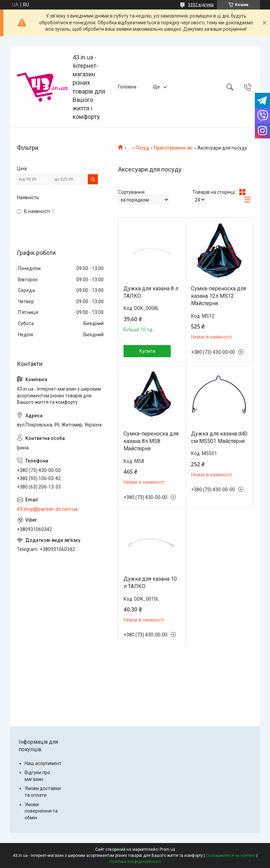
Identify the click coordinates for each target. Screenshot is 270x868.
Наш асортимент (43, 763)
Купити (147, 351)
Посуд (142, 148)
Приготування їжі (173, 148)
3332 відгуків (201, 5)
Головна (127, 87)
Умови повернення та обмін (41, 811)
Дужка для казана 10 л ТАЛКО (150, 583)
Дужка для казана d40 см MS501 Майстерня (219, 437)
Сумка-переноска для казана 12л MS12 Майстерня (219, 296)
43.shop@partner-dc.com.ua (47, 509)
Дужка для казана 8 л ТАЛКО (151, 292)
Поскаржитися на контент (231, 856)
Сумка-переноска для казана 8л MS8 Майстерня (151, 441)
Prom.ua (167, 849)
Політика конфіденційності (135, 862)
